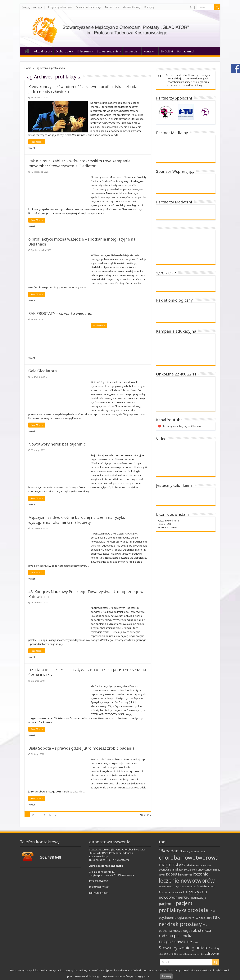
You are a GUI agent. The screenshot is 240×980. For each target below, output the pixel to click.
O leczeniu (84, 51)
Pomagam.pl (186, 51)
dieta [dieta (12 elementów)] (190, 865)
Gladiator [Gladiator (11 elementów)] (178, 869)
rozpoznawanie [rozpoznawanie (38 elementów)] (175, 941)
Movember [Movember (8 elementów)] (176, 892)
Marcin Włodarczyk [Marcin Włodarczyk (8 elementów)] (169, 887)
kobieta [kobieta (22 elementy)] (173, 874)
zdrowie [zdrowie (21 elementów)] (212, 953)
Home (28, 68)
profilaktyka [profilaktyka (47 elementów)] (173, 910)
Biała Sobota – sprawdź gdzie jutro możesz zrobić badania (81, 748)
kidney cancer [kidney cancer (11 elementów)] (204, 869)
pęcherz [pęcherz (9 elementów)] (189, 918)
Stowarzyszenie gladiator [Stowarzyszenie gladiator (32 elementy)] (185, 948)
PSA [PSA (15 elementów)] (212, 911)
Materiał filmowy (132, 7)
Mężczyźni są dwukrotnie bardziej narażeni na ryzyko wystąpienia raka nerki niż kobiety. (77, 520)
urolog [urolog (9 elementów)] (215, 948)
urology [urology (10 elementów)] (173, 954)
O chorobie (63, 51)
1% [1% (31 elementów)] (162, 851)
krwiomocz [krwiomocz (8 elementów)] (186, 875)
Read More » (37, 142)
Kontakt (149, 51)
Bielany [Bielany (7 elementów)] (186, 852)
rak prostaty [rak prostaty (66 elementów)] (186, 924)
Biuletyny (149, 7)
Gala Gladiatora (43, 371)
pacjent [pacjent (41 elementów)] (184, 903)
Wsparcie (131, 51)
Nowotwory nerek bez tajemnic (57, 444)
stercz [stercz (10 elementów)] (196, 942)
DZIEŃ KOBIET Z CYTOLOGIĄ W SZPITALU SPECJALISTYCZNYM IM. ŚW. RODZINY (88, 672)
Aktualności (42, 51)
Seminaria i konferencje (89, 7)
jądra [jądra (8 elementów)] (192, 870)
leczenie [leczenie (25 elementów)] (201, 874)
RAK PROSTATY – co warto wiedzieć (60, 313)
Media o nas (112, 7)
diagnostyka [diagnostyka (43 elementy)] (173, 864)
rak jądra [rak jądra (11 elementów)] (207, 918)
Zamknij (166, 976)
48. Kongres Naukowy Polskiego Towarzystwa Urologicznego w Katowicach (86, 594)
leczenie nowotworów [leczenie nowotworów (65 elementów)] (187, 880)
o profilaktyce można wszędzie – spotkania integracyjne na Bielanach (82, 242)
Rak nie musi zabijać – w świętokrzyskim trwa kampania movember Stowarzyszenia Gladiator (79, 163)
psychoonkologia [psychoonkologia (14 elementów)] (171, 918)
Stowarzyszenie (108, 51)
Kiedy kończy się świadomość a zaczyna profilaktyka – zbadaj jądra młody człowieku (83, 89)
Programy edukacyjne (60, 7)
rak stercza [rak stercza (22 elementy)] (201, 930)
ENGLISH (167, 51)
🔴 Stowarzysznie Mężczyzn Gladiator (180, 426)
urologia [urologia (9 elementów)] (164, 954)
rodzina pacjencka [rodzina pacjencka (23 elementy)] (176, 936)
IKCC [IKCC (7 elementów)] (187, 870)
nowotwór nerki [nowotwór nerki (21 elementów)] (173, 897)
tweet (32, 148)
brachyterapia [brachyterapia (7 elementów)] (198, 852)
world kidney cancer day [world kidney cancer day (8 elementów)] (191, 954)
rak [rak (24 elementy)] (197, 917)
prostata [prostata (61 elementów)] (198, 910)
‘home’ (27, 51)
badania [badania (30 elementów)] (174, 851)
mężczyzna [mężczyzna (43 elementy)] (195, 891)
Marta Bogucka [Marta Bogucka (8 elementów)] (188, 887)
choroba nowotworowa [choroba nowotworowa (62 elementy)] (189, 857)
